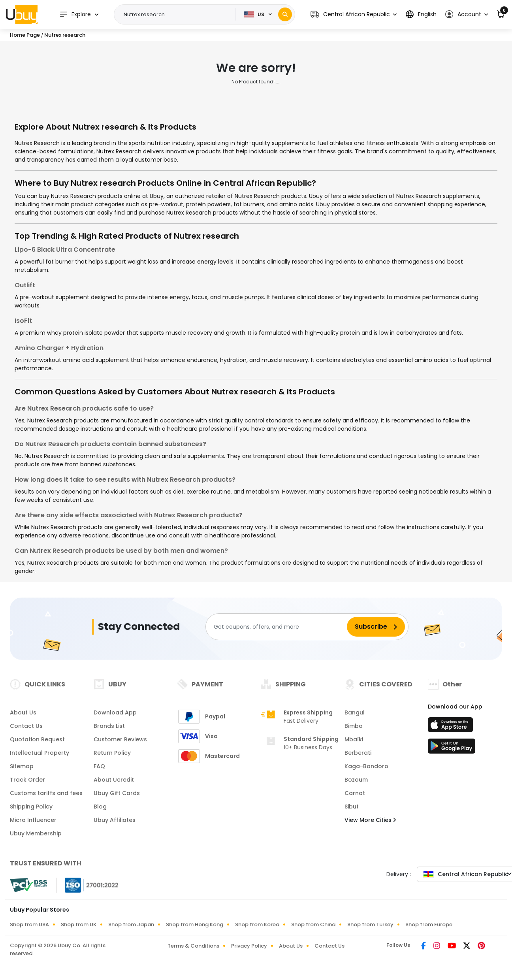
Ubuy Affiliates (115, 820)
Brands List (109, 726)
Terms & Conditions (193, 946)
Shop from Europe (429, 924)
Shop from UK (79, 924)
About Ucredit (114, 780)
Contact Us (26, 726)
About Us (23, 712)
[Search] (285, 14)
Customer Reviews (120, 739)
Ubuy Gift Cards (117, 793)
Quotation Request (37, 739)
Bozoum (356, 780)
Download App (115, 712)
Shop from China (313, 924)
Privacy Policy (249, 946)
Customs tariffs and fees (46, 793)
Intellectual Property (40, 753)
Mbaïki (354, 739)
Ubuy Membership (36, 833)
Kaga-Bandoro (366, 766)
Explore (75, 14)
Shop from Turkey (370, 924)
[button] (354, 14)
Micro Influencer (33, 820)
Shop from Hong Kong (195, 924)
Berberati (358, 753)
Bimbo (354, 726)
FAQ (99, 766)
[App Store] (452, 727)
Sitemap (22, 766)
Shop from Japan (131, 924)
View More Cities (370, 820)
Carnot (355, 793)
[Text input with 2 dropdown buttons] (177, 15)
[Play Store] (452, 748)
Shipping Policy (31, 807)
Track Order (27, 780)
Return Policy (112, 753)
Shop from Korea (257, 924)
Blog (100, 807)
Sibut (352, 807)
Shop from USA (29, 924)
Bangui (354, 712)
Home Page (25, 35)
